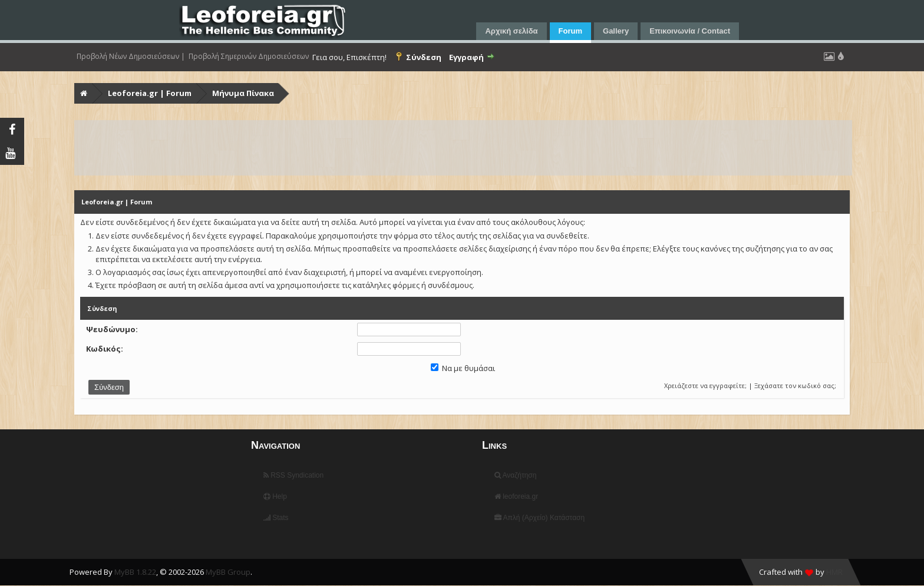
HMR (834, 572)
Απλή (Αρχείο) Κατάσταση (539, 518)
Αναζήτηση (516, 475)
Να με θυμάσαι (463, 368)
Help (275, 496)
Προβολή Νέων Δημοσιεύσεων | (131, 57)
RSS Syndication (293, 475)
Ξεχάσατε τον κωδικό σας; (795, 385)
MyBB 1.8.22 (135, 572)
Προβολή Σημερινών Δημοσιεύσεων (249, 57)
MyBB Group (228, 572)
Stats (276, 518)
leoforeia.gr (516, 496)
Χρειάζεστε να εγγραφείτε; (705, 385)
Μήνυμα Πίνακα (243, 93)
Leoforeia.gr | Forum (150, 93)
